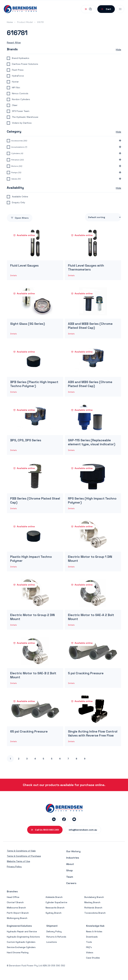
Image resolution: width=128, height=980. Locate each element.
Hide (118, 50)
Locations (52, 942)
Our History (73, 851)
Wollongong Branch (17, 918)
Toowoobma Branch (95, 913)
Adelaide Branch (54, 897)
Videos (90, 952)
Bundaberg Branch (94, 897)
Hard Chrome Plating (18, 952)
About (70, 864)
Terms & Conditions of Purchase (24, 856)
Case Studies (93, 958)
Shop (69, 870)
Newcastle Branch (55, 908)
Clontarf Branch (15, 902)
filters (20, 218)
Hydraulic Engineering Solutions (23, 937)
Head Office (13, 897)
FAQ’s (89, 947)
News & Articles (94, 931)
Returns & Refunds (56, 937)
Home (10, 22)
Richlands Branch (93, 908)
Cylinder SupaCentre (56, 902)
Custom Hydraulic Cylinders (21, 942)
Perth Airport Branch (18, 913)
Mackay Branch (92, 902)
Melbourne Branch (16, 908)
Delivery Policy (54, 931)
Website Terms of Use (18, 861)
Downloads (92, 937)
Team (70, 877)
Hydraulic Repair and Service (22, 931)
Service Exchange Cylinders (21, 947)
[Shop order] (103, 217)
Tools (89, 942)
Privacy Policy (14, 867)
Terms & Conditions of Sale (21, 851)
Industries (73, 858)
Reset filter (14, 43)
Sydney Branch (54, 913)
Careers (71, 883)
